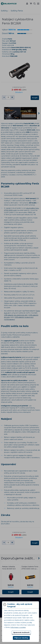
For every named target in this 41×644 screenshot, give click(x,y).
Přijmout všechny (21, 638)
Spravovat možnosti (21, 632)
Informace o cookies (18, 627)
